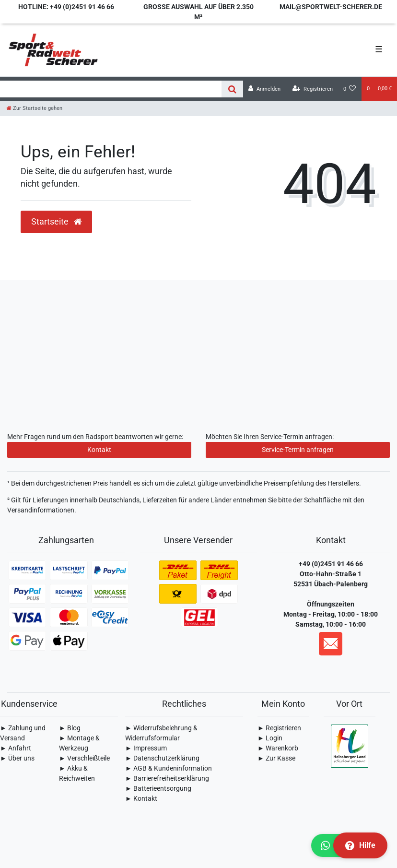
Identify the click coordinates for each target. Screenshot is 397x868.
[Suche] (232, 89)
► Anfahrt (16, 748)
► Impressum (146, 748)
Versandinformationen (41, 510)
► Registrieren (279, 728)
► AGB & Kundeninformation (169, 768)
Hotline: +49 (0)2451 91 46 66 (66, 7)
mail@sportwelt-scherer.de (331, 7)
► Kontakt (141, 798)
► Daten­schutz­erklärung (162, 758)
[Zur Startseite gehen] (35, 108)
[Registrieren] (313, 89)
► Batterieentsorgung (158, 788)
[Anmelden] (264, 89)
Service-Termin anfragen (298, 450)
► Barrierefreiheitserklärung (167, 778)
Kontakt (99, 450)
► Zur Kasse (276, 758)
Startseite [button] (56, 222)
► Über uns (17, 758)
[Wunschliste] (350, 89)
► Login (270, 738)
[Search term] (111, 89)
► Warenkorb (278, 748)
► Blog (70, 728)
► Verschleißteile (84, 758)
